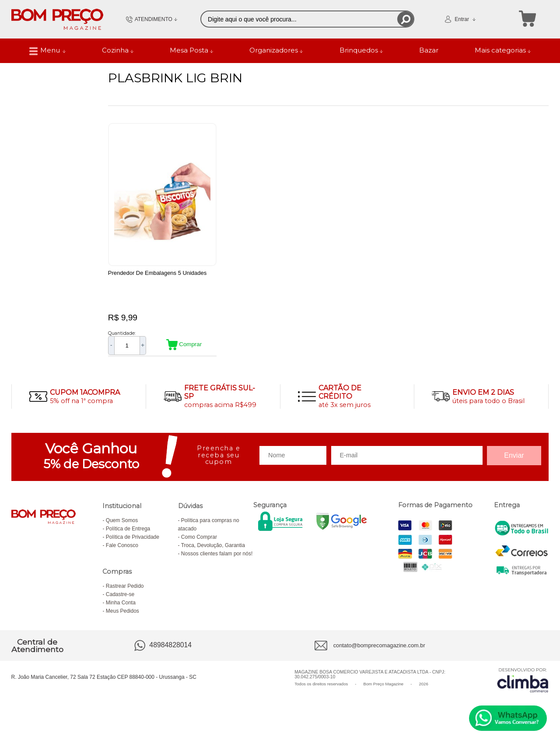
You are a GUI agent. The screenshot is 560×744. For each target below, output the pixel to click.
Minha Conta (121, 612)
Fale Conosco (122, 555)
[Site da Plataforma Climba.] (523, 690)
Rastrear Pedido (125, 596)
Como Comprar (199, 547)
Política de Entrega (128, 538)
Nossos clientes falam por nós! (217, 563)
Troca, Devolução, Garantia (213, 555)
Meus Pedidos (122, 621)
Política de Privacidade (133, 547)
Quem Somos (122, 530)
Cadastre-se (120, 604)
